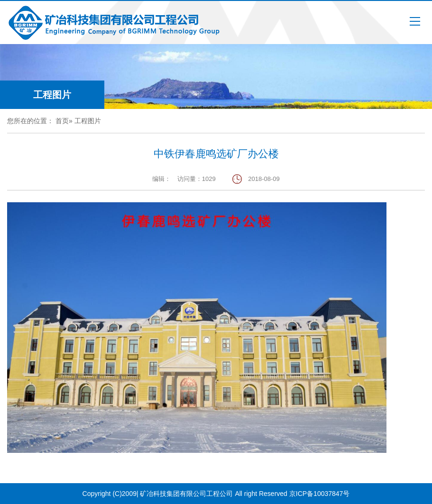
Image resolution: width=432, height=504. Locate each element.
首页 (62, 121)
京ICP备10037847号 (320, 494)
